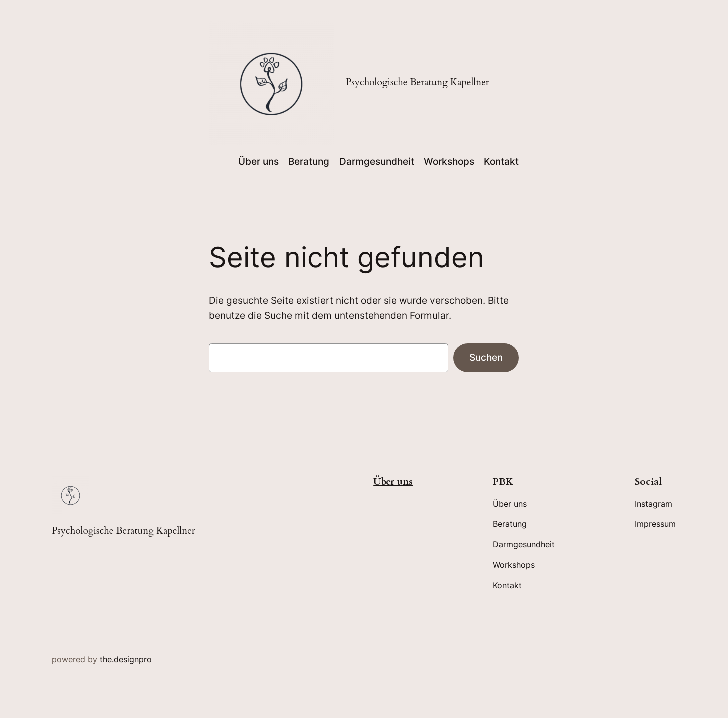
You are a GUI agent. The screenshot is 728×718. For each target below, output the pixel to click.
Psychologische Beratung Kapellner (418, 82)
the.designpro (126, 659)
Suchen (486, 357)
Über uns (393, 482)
